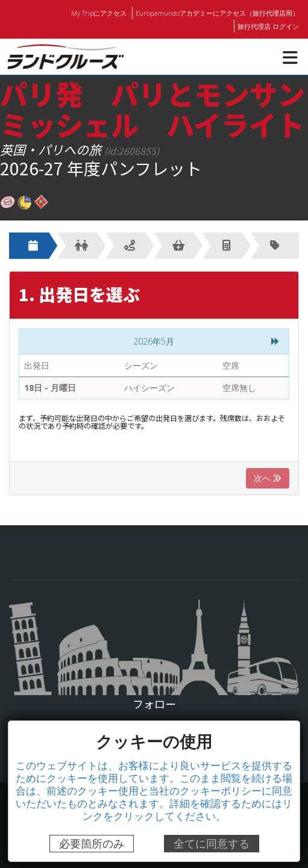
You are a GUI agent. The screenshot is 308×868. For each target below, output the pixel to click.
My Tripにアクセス (102, 13)
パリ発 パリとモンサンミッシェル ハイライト (152, 108)
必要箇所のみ (92, 844)
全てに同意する (212, 844)
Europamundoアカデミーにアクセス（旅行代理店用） (218, 13)
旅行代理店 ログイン (268, 26)
